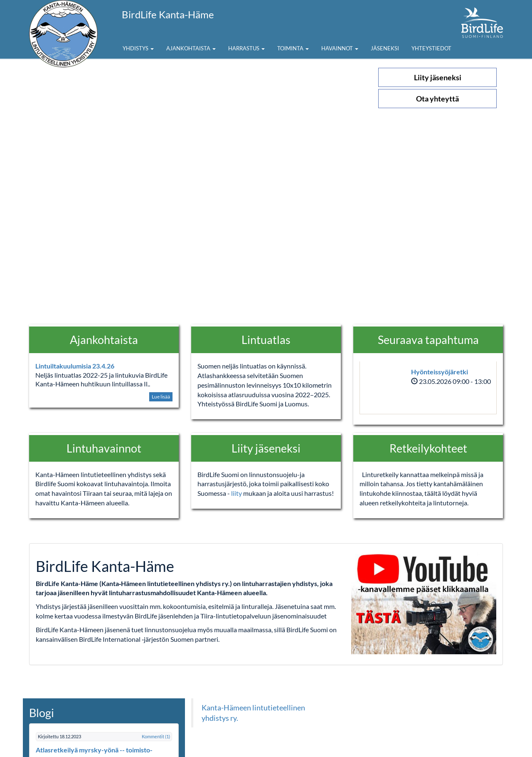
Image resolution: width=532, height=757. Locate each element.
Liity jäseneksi (438, 77)
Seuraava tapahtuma (428, 340)
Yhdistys (138, 48)
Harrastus (246, 48)
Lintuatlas (266, 340)
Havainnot (340, 48)
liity (237, 493)
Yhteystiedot (431, 48)
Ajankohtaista (191, 48)
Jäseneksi (385, 48)
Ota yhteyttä (437, 99)
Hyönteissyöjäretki (440, 372)
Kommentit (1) (156, 736)
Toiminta (293, 48)
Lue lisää (161, 397)
